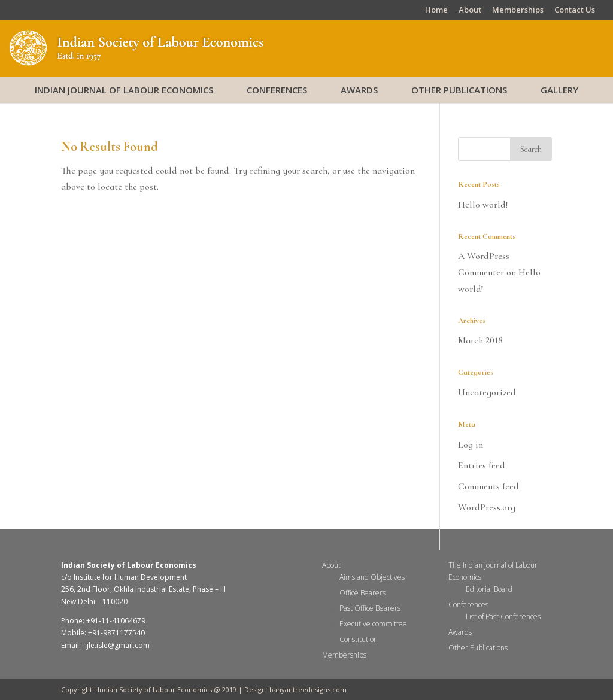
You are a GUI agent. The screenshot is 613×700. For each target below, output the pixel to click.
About (470, 10)
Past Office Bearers (370, 608)
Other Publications (459, 90)
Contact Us (575, 10)
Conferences (277, 90)
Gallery (559, 90)
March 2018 (480, 340)
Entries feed (482, 465)
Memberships (518, 10)
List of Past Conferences (503, 617)
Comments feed (488, 486)
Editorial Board (489, 589)
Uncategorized (487, 392)
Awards (359, 90)
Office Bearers (362, 593)
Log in (471, 445)
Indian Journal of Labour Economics (124, 90)
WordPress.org (487, 507)
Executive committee (373, 624)
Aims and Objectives (372, 577)
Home (436, 10)
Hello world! (483, 205)
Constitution (359, 639)
